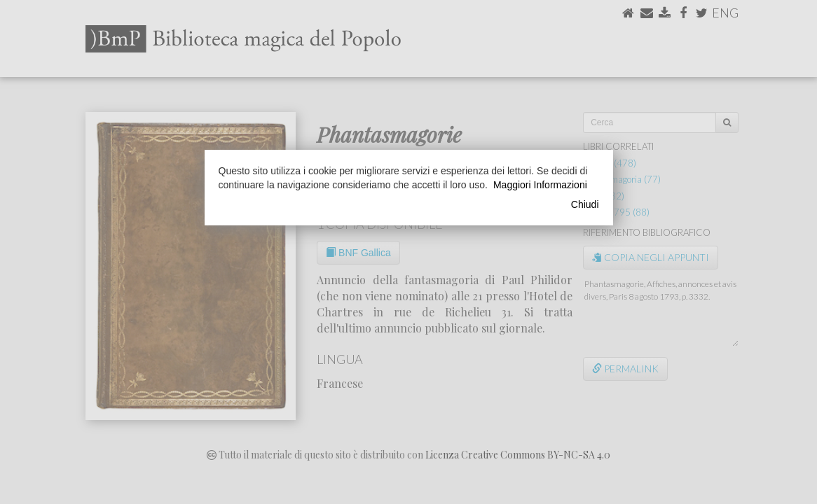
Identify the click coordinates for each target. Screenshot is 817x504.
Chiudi (585, 204)
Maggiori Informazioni (540, 185)
